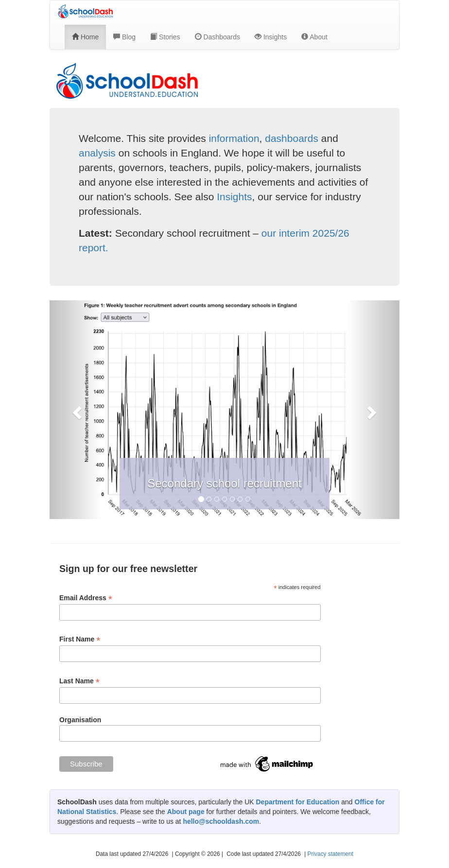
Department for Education (297, 802)
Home (85, 37)
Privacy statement (331, 854)
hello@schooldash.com (221, 821)
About (314, 37)
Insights (271, 37)
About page (186, 812)
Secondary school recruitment (224, 483)
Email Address (86, 598)
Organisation (80, 720)
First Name (80, 639)
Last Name (79, 681)
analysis (97, 153)
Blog (124, 37)
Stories (165, 37)
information (234, 138)
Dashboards (217, 37)
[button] (76, 410)
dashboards (292, 138)
